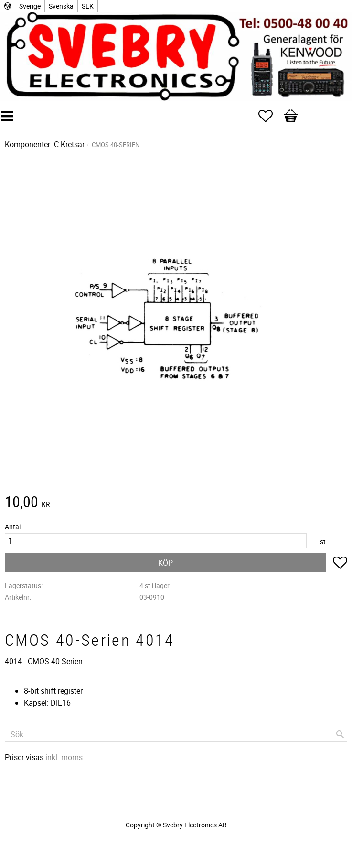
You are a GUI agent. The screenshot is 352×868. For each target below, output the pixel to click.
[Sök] (340, 734)
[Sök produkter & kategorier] (176, 734)
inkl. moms (64, 757)
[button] (270, 116)
